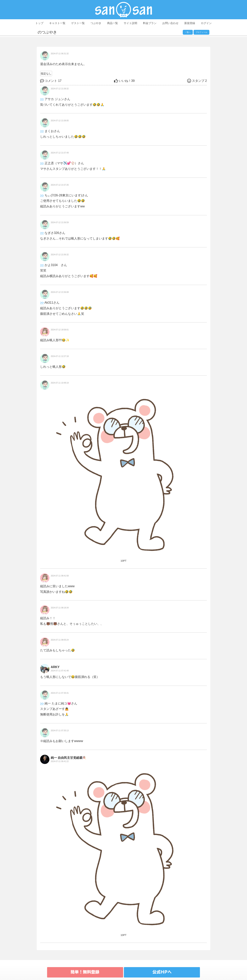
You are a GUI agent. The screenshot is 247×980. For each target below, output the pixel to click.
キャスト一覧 (57, 23)
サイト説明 (130, 23)
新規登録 (190, 23)
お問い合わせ (170, 23)
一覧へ (188, 32)
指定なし (46, 74)
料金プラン (150, 23)
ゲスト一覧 (78, 23)
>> (42, 99)
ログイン (206, 23)
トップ (39, 23)
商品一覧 (113, 23)
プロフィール (201, 32)
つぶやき (96, 23)
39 (124, 81)
